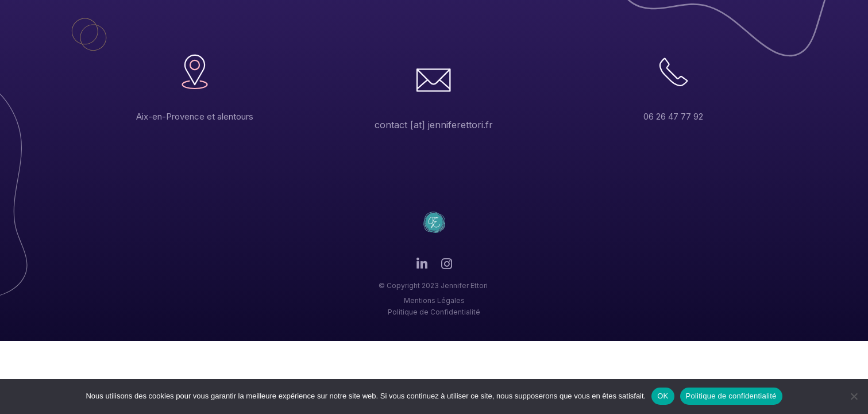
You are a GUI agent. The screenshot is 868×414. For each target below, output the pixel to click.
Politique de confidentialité (731, 396)
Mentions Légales (434, 300)
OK (663, 396)
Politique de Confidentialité (434, 312)
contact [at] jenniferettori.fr (434, 125)
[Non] (854, 396)
